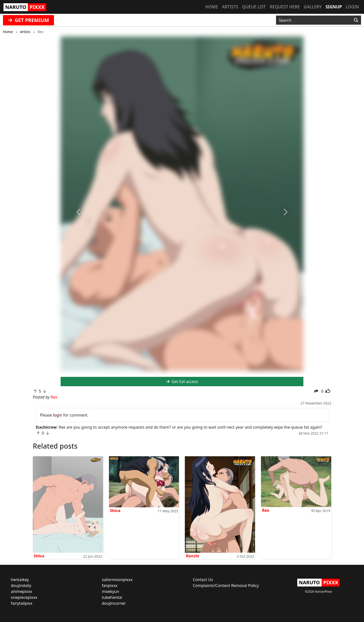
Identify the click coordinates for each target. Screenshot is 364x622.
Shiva (39, 556)
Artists (230, 7)
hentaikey (20, 580)
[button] (79, 212)
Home (212, 7)
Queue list (254, 7)
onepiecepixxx (24, 597)
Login (352, 7)
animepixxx (21, 591)
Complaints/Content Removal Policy (226, 585)
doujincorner (114, 603)
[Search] (356, 20)
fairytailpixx (22, 603)
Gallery (313, 7)
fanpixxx (110, 585)
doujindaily (21, 585)
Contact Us (203, 580)
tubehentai (112, 597)
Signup (334, 7)
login (58, 415)
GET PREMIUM (28, 20)
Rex (266, 510)
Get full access (182, 382)
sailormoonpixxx (117, 580)
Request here (285, 7)
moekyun (110, 591)
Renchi (192, 556)
